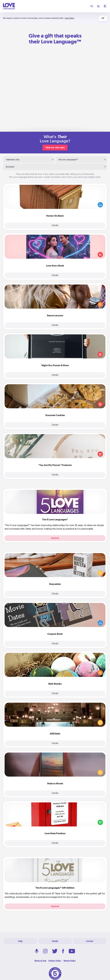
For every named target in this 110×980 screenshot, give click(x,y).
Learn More (69, 18)
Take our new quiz (55, 147)
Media (55, 941)
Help (20, 941)
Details (55, 226)
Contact (90, 941)
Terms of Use (40, 961)
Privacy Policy (55, 961)
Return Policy (70, 961)
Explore (55, 538)
